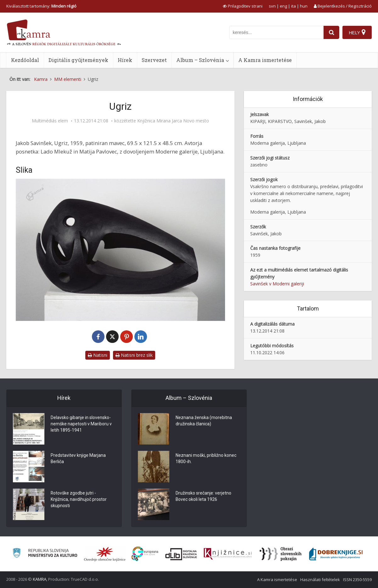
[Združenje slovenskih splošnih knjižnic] (228, 554)
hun (304, 6)
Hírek (125, 60)
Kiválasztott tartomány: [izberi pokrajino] (41, 6)
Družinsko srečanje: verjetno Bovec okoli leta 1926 (203, 496)
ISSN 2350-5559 (357, 580)
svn (272, 6)
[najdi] (331, 32)
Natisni (98, 355)
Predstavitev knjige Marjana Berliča (78, 459)
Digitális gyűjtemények (78, 60)
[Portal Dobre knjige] (336, 554)
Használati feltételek (320, 580)
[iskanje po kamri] (276, 32)
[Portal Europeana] (145, 554)
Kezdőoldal (25, 60)
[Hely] (357, 32)
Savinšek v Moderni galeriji (277, 284)
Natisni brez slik (134, 355)
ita (293, 6)
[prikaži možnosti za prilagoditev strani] (243, 6)
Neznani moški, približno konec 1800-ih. (206, 459)
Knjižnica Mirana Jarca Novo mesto (173, 121)
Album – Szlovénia (200, 60)
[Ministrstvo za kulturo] (45, 554)
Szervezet (154, 60)
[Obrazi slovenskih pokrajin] (281, 554)
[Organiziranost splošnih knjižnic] (105, 554)
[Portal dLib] (181, 554)
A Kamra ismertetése (265, 60)
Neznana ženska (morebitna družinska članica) (204, 421)
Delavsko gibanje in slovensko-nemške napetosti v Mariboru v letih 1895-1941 (81, 424)
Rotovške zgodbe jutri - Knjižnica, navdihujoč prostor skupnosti (79, 500)
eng (283, 6)
